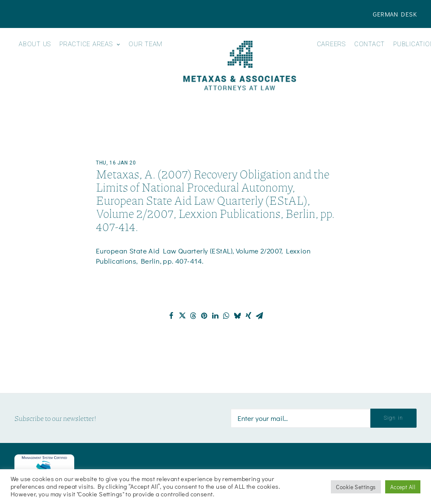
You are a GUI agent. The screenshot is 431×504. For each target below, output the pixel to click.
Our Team (146, 44)
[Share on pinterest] (204, 316)
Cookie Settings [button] (356, 487)
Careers (331, 44)
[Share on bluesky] (238, 316)
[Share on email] (260, 316)
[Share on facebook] (171, 316)
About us (35, 44)
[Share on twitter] (182, 316)
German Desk (395, 14)
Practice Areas (90, 44)
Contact (369, 44)
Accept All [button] (403, 487)
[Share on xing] (249, 316)
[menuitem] (395, 14)
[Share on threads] (193, 316)
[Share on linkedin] (215, 316)
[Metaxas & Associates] (239, 65)
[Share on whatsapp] (227, 316)
